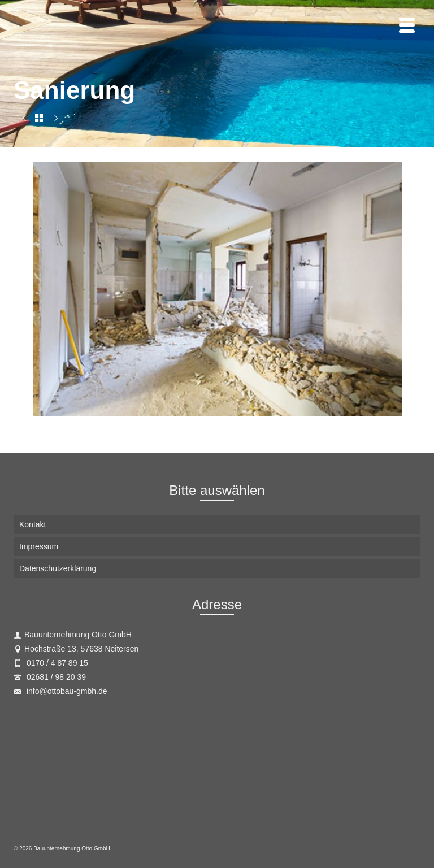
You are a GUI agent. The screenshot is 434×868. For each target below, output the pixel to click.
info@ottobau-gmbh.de (60, 691)
